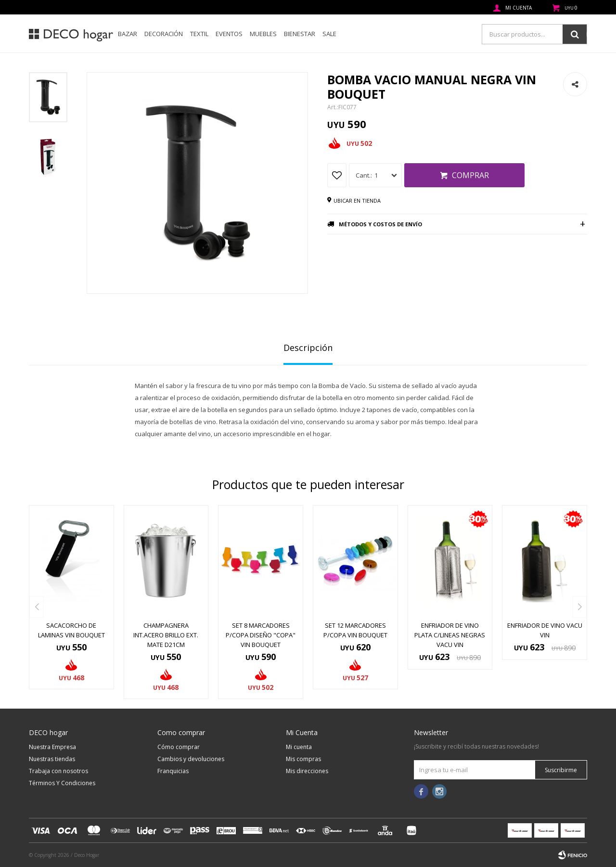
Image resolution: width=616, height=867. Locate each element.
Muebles (263, 34)
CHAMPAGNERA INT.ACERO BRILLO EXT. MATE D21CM (166, 635)
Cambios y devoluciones (191, 759)
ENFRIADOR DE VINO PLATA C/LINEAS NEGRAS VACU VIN (450, 635)
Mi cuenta (299, 747)
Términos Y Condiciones (62, 783)
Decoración (164, 34)
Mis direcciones (307, 771)
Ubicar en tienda (357, 201)
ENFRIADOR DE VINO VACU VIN (545, 630)
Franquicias (173, 771)
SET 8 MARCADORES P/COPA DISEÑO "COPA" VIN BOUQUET (261, 635)
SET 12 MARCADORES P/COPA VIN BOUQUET (355, 630)
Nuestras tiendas (52, 759)
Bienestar (300, 34)
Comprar (470, 175)
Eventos (229, 34)
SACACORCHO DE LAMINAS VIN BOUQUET (71, 630)
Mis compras (303, 759)
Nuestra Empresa (52, 747)
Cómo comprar (179, 747)
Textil (199, 34)
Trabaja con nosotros (58, 771)
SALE (329, 34)
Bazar (128, 34)
